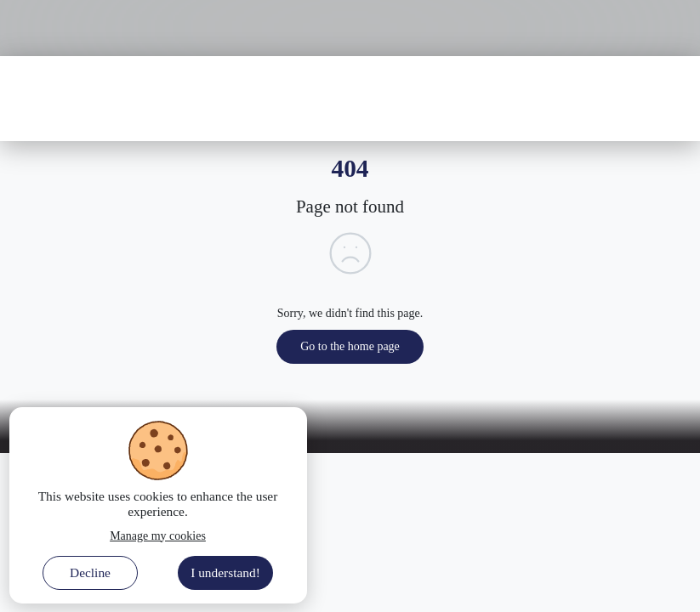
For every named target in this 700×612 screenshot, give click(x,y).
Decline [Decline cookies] (90, 572)
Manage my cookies (158, 536)
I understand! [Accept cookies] (225, 572)
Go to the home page (350, 346)
